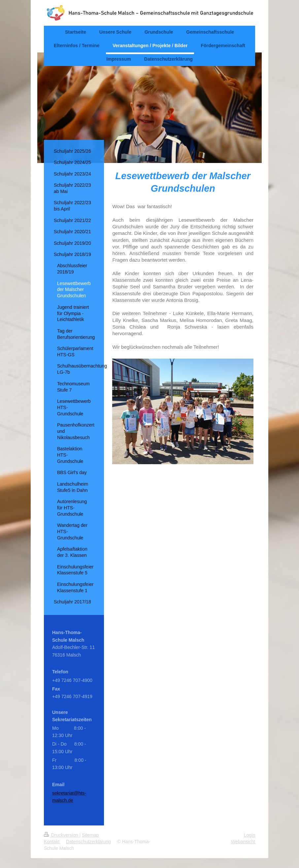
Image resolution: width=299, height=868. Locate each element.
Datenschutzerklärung (88, 842)
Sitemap (90, 835)
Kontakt (52, 842)
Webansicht (243, 842)
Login (249, 835)
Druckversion (62, 835)
